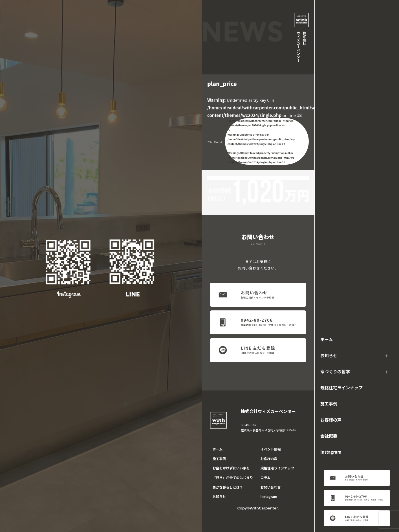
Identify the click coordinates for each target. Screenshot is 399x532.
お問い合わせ (271, 487)
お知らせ (329, 355)
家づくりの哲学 (335, 371)
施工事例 (329, 404)
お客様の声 (331, 420)
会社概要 (329, 436)
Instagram (331, 452)
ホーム (327, 339)
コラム (266, 477)
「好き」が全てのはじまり (233, 477)
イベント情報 (271, 449)
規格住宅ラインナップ (341, 388)
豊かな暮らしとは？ (228, 487)
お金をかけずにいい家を (231, 468)
